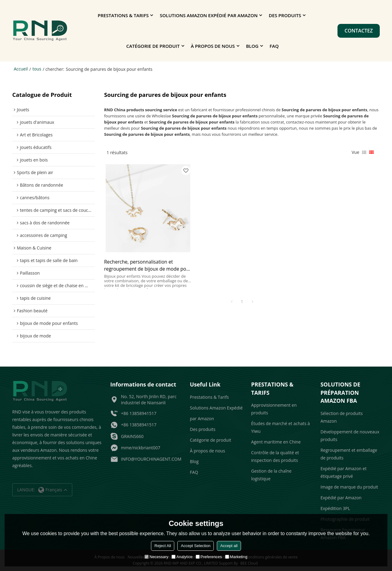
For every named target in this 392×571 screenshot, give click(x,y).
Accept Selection (196, 546)
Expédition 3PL (335, 508)
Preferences (209, 557)
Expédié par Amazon (341, 498)
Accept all (229, 546)
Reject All (163, 546)
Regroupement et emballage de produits (349, 454)
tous (37, 69)
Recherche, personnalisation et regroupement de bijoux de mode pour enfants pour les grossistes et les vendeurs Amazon (148, 265)
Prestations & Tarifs (123, 15)
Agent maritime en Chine (276, 442)
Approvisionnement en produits (274, 409)
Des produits (285, 15)
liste (364, 152)
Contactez (359, 31)
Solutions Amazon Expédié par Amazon (209, 15)
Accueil (21, 69)
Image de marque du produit (349, 487)
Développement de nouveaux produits (350, 436)
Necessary (156, 557)
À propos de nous (213, 46)
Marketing (236, 557)
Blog (252, 46)
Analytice (182, 557)
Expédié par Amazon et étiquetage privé (343, 472)
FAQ (274, 46)
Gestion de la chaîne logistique (271, 475)
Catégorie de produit (153, 46)
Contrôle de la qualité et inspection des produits (275, 456)
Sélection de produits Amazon (341, 417)
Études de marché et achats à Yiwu (281, 427)
